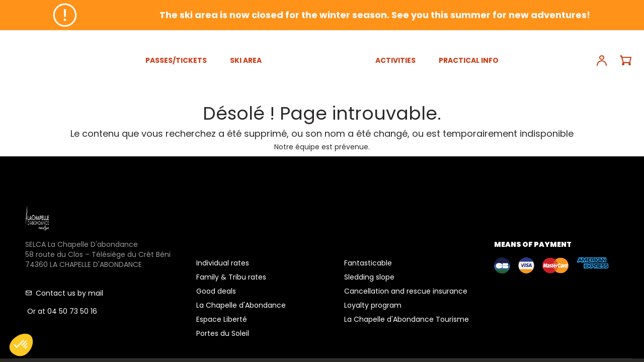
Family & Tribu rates (231, 277)
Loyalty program (373, 305)
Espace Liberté (222, 319)
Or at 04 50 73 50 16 (61, 311)
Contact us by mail (64, 293)
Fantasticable (368, 263)
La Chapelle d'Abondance (241, 305)
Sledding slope (369, 277)
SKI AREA (246, 60)
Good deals (216, 291)
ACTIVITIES (395, 60)
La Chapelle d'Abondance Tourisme (407, 319)
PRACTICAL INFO (469, 60)
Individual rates (223, 263)
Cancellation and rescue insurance (406, 291)
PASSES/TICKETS (176, 60)
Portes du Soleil (223, 333)
